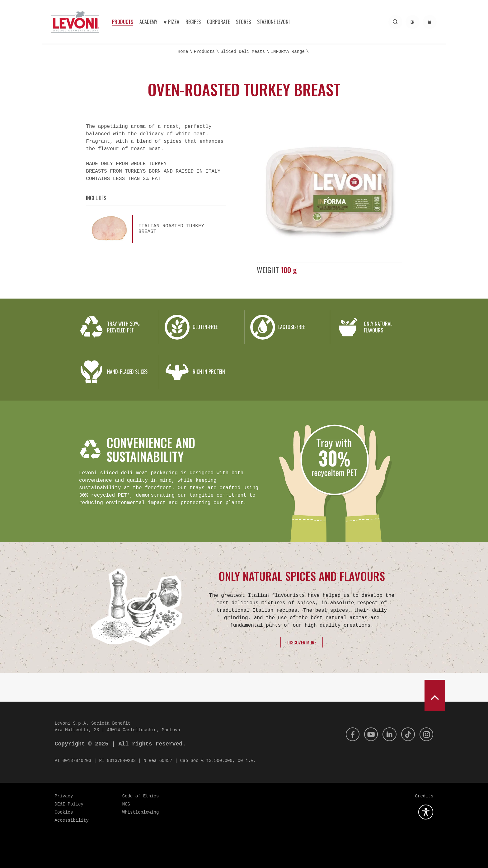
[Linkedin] (387, 734)
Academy (148, 22)
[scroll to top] (435, 695)
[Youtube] (367, 734)
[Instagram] (426, 734)
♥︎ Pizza (171, 22)
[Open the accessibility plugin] (426, 812)
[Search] (395, 22)
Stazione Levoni (273, 22)
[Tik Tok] (406, 734)
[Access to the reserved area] (430, 22)
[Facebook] (347, 734)
